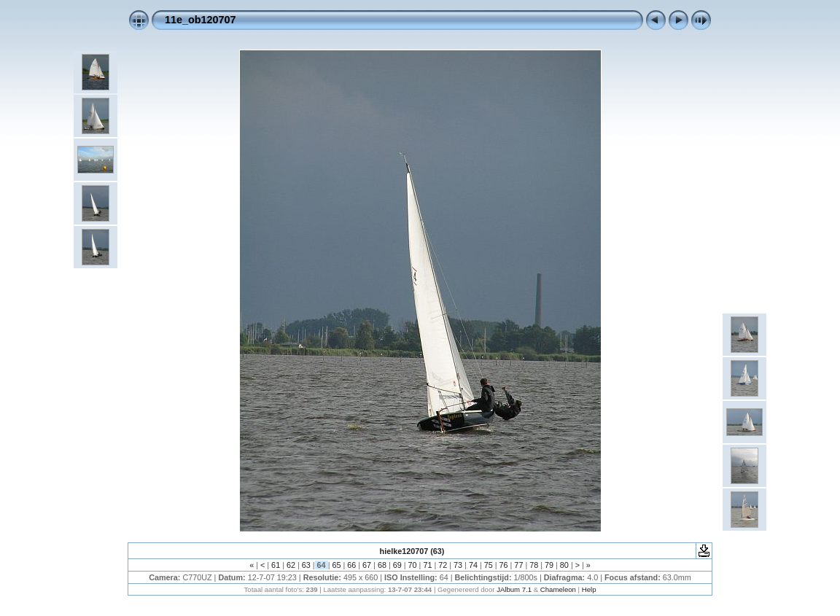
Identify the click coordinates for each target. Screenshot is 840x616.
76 (504, 565)
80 (564, 565)
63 (306, 565)
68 (382, 565)
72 (443, 565)
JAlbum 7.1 (514, 589)
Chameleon (558, 589)
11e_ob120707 (201, 20)
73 (458, 565)
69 (397, 565)
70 (413, 565)
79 (549, 565)
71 (427, 565)
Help (589, 589)
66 (351, 565)
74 (473, 565)
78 (534, 565)
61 (276, 565)
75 (489, 565)
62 (291, 565)
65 (336, 565)
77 (518, 565)
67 (367, 565)
